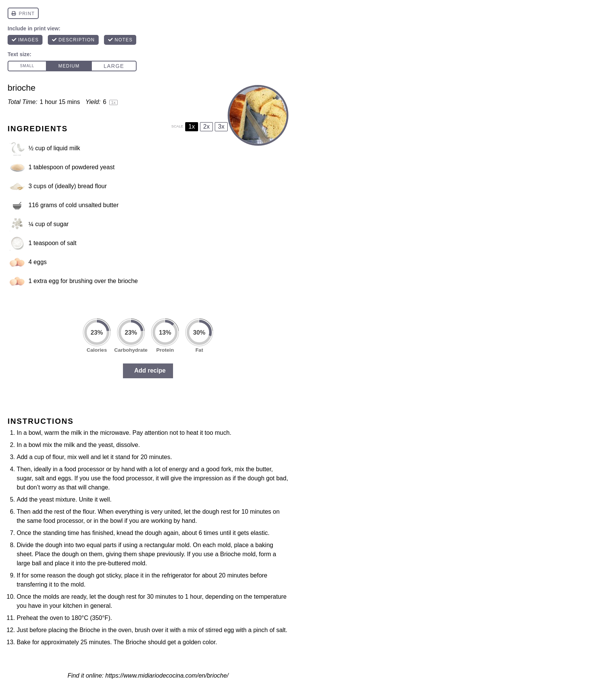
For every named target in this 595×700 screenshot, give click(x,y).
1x (192, 127)
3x (221, 127)
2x (207, 127)
